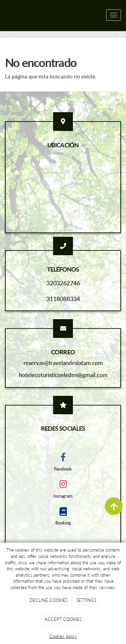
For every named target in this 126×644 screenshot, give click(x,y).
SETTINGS (86, 600)
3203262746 (63, 283)
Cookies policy (63, 636)
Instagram (63, 496)
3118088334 (63, 299)
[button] (9, 34)
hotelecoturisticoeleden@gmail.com (63, 375)
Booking (63, 523)
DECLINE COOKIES (49, 600)
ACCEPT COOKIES (63, 619)
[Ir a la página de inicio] (3, 15)
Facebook (63, 469)
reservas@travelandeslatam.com (63, 363)
